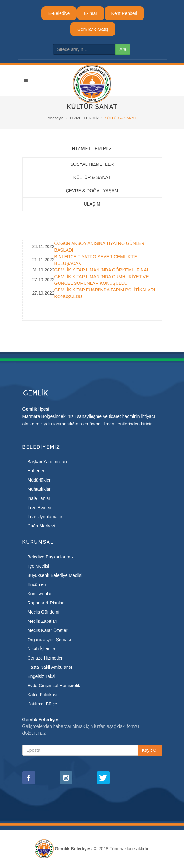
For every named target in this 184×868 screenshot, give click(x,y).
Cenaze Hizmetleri (46, 658)
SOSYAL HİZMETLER (92, 164)
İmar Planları (40, 507)
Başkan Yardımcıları (47, 462)
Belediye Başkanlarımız (51, 557)
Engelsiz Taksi (41, 676)
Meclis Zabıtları (43, 621)
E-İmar (91, 13)
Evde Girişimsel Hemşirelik (54, 686)
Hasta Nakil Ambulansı (50, 667)
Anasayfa (56, 118)
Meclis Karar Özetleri (48, 630)
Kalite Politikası (43, 695)
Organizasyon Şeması (49, 640)
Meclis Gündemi (43, 612)
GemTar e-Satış (93, 29)
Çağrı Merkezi (41, 526)
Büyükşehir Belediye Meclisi (55, 575)
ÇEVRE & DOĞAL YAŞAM (92, 191)
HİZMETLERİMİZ (85, 118)
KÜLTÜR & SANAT (92, 177)
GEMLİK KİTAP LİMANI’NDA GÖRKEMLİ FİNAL (102, 270)
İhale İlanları (40, 498)
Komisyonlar (40, 594)
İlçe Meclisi (38, 566)
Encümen (37, 584)
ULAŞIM (92, 204)
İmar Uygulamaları (46, 517)
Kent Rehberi (124, 13)
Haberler (36, 471)
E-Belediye (59, 13)
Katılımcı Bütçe (42, 704)
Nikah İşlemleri (42, 649)
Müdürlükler (39, 480)
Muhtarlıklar (39, 489)
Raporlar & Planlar (46, 603)
